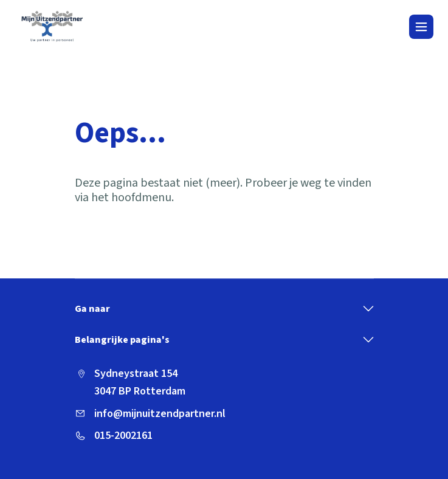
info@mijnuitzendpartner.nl (160, 414)
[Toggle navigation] (421, 27)
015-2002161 (123, 436)
